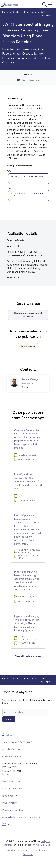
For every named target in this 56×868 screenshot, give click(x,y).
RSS (4, 824)
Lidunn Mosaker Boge (40, 845)
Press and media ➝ (12, 789)
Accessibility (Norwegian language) (21, 817)
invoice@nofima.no (12, 757)
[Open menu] (44, 5)
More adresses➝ (11, 782)
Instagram (22, 851)
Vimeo (46, 851)
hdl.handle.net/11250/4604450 (27, 195)
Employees (8, 796)
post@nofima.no (11, 750)
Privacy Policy (9, 803)
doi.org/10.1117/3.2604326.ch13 (28, 178)
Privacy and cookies (13, 810)
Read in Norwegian (28, 80)
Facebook (35, 851)
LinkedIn (10, 851)
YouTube (28, 854)
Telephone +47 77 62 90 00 (17, 743)
